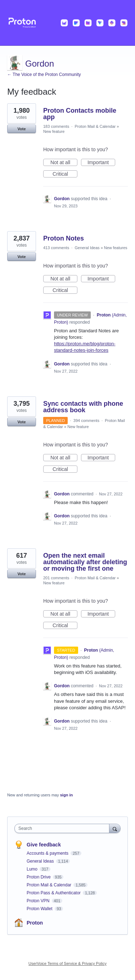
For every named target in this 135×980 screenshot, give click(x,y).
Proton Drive (39, 877)
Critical (65, 174)
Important (101, 163)
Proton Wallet (40, 909)
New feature (54, 131)
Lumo (33, 869)
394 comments (86, 421)
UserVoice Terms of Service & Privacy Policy (67, 963)
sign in (66, 795)
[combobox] (64, 828)
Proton (35, 923)
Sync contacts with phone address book (83, 407)
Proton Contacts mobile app (80, 114)
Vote (21, 129)
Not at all (64, 163)
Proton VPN (39, 901)
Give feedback (44, 845)
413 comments (56, 248)
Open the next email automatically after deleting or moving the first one (85, 562)
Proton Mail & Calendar (95, 126)
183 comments (56, 126)
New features (116, 248)
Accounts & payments (48, 853)
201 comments (56, 578)
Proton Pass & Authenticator (54, 893)
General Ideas (87, 248)
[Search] (115, 828)
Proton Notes (64, 238)
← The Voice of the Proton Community (44, 75)
